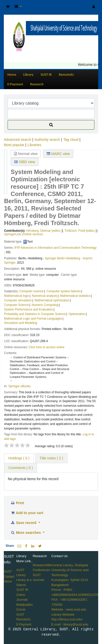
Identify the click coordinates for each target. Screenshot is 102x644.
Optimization (77, 314)
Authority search (47, 140)
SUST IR (46, 75)
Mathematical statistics (75, 296)
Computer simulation (18, 300)
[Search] (51, 125)
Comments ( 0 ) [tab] (21, 468)
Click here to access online (47, 347)
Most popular (14, 145)
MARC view (58, 154)
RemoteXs (66, 75)
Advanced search (18, 140)
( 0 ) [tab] (19, 458)
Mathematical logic (16, 296)
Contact (9, 577)
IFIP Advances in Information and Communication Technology (55, 248)
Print (17, 503)
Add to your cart (27, 513)
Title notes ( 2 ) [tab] (51, 458)
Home (12, 75)
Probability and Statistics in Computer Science (35, 314)
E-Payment (15, 84)
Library (28, 75)
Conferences (41, 570)
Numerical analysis (45, 296)
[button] (8, 7)
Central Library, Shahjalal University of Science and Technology (70, 570)
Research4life (42, 565)
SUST (8, 572)
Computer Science (16, 305)
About (8, 581)
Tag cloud (71, 140)
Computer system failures (64, 291)
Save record (24, 523)
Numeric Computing (45, 305)
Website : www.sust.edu (69, 609)
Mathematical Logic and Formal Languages (33, 319)
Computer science (31, 291)
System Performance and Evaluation (29, 309)
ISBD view (25, 162)
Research (37, 84)
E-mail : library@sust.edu (70, 624)
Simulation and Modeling (21, 323)
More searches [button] (26, 533)
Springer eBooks (20, 386)
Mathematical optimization (52, 300)
